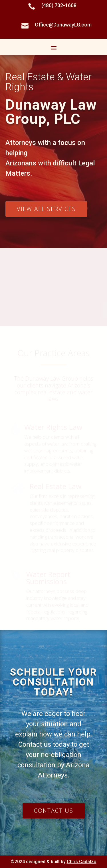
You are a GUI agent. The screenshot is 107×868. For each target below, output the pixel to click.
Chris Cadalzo (82, 862)
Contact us (54, 811)
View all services (46, 209)
